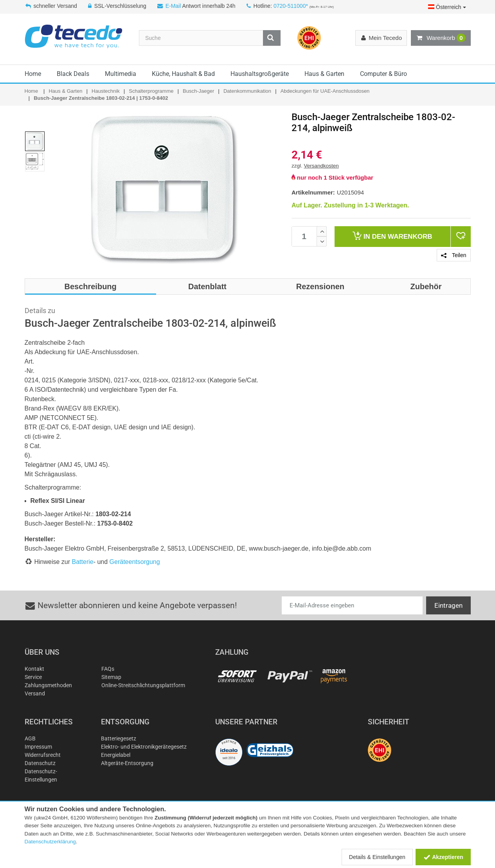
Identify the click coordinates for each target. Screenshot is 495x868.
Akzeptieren (443, 857)
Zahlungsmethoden (48, 685)
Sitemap (111, 677)
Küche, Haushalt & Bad (183, 74)
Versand (35, 693)
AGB (30, 738)
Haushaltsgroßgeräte (260, 74)
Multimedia (121, 74)
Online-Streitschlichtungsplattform (143, 685)
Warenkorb (441, 38)
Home (33, 74)
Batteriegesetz (119, 738)
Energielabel (116, 755)
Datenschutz (40, 763)
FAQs (108, 669)
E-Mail (173, 6)
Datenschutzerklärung (50, 842)
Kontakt (34, 669)
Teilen (454, 255)
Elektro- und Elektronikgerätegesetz (144, 747)
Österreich (447, 7)
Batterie (83, 562)
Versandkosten (321, 166)
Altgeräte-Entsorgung (127, 763)
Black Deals (73, 74)
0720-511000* (291, 6)
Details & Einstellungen (377, 857)
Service (33, 677)
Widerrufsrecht (43, 755)
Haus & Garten (324, 74)
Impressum (38, 747)
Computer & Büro (383, 74)
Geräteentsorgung (135, 562)
